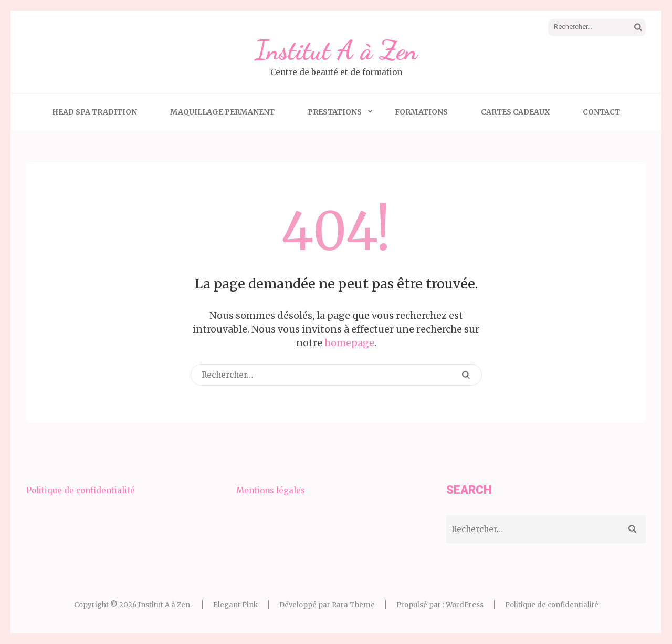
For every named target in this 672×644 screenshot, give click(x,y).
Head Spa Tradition (94, 112)
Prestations (335, 112)
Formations (421, 112)
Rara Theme (353, 605)
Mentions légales (271, 490)
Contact (601, 112)
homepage (349, 343)
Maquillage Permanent (222, 112)
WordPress (465, 605)
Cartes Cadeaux (515, 112)
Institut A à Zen (336, 50)
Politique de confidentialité (81, 490)
